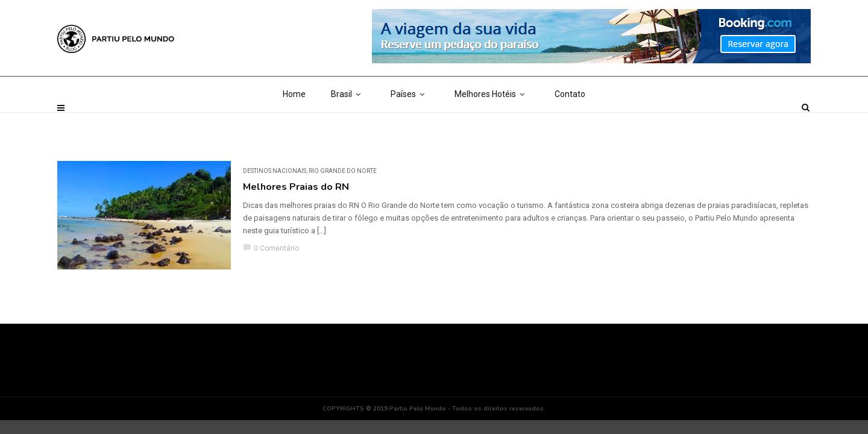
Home (294, 121)
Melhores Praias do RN (296, 187)
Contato (570, 121)
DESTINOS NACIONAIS (275, 171)
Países (410, 121)
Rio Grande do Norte (343, 171)
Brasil (348, 121)
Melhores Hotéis (492, 121)
